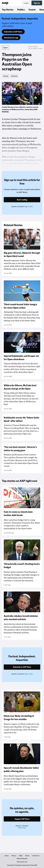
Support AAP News (22, 819)
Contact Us (36, 856)
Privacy (14, 856)
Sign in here (29, 207)
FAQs (21, 856)
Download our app (11, 38)
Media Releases (22, 859)
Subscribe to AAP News (13, 32)
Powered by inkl (22, 862)
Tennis (6, 76)
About (27, 856)
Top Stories (8, 9)
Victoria (14, 76)
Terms (7, 856)
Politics (21, 9)
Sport (6, 48)
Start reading (22, 200)
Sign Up (37, 3)
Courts (32, 9)
